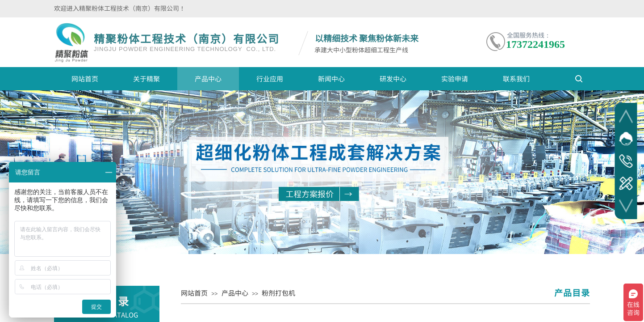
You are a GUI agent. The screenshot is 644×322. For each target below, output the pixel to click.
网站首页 (85, 78)
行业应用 (270, 78)
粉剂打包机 (278, 293)
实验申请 (455, 78)
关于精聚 (146, 78)
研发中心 (393, 78)
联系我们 (516, 78)
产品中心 (208, 78)
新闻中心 (331, 78)
